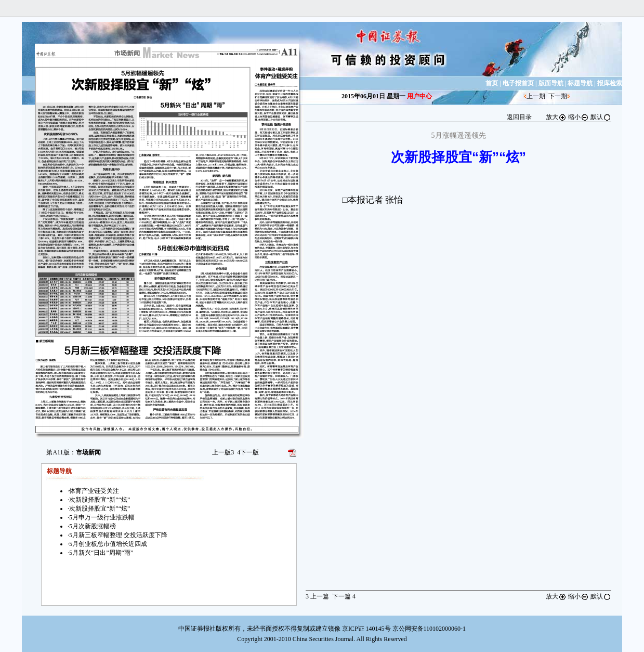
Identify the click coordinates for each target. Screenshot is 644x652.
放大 (556, 117)
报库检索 (610, 83)
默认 (601, 117)
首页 (492, 83)
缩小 (579, 117)
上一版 (223, 452)
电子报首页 (518, 83)
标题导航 (580, 83)
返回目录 (519, 117)
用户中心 (419, 96)
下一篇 (344, 596)
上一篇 (317, 596)
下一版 (248, 452)
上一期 (536, 96)
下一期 (558, 96)
